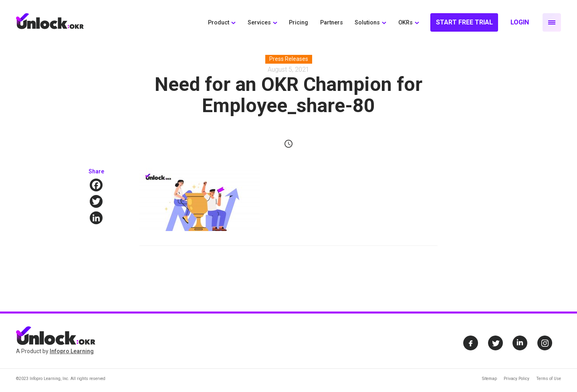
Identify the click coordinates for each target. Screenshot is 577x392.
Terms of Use (549, 379)
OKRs (406, 23)
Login (520, 22)
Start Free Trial (464, 22)
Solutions (367, 23)
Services (259, 23)
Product (219, 23)
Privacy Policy (516, 379)
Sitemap (489, 379)
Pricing (299, 23)
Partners (332, 23)
